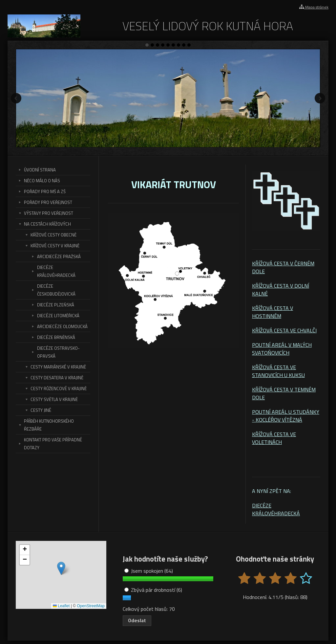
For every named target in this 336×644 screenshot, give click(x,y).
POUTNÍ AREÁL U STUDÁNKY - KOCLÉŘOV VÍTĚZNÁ (286, 416)
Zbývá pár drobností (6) (153, 590)
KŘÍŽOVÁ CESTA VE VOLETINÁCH (274, 438)
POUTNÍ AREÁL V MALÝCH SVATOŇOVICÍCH (282, 349)
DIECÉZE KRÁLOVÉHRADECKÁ (276, 509)
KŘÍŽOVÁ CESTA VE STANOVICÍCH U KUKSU (278, 371)
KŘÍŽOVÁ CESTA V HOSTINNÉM (273, 312)
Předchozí (16, 98)
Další (320, 98)
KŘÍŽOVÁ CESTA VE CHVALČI (284, 330)
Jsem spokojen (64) (149, 571)
